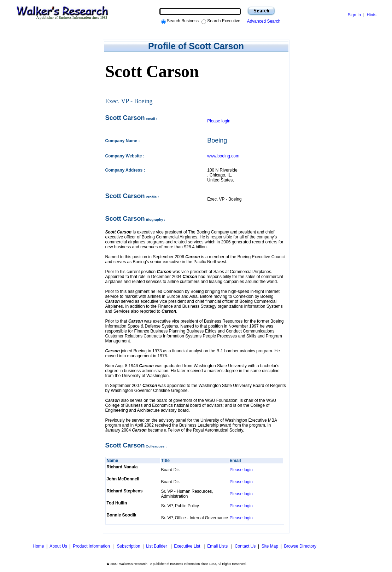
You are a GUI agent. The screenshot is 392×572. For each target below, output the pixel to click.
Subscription (129, 546)
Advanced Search (263, 21)
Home (38, 546)
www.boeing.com (223, 156)
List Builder (157, 546)
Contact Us (245, 546)
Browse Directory (300, 546)
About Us (58, 546)
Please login (219, 121)
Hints (371, 15)
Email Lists (218, 546)
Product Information (92, 546)
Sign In (354, 15)
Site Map (270, 546)
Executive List (188, 546)
